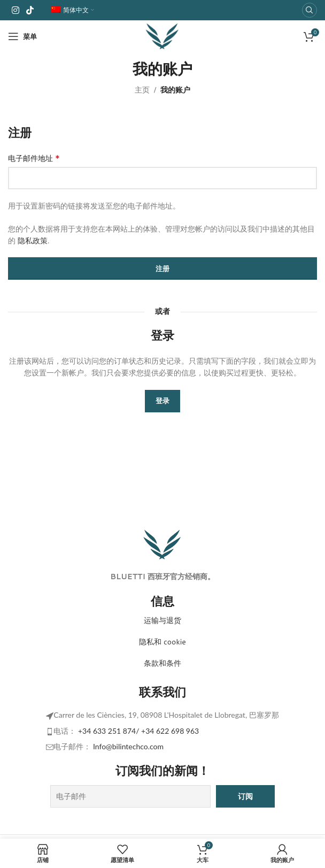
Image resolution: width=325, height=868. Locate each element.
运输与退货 (162, 620)
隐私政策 (33, 241)
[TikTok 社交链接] (30, 10)
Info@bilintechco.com (128, 746)
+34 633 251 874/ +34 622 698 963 (138, 731)
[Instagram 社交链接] (15, 10)
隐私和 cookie (162, 642)
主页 (142, 90)
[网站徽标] (162, 36)
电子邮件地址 (34, 158)
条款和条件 (162, 663)
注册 (162, 268)
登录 (162, 401)
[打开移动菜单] (22, 36)
